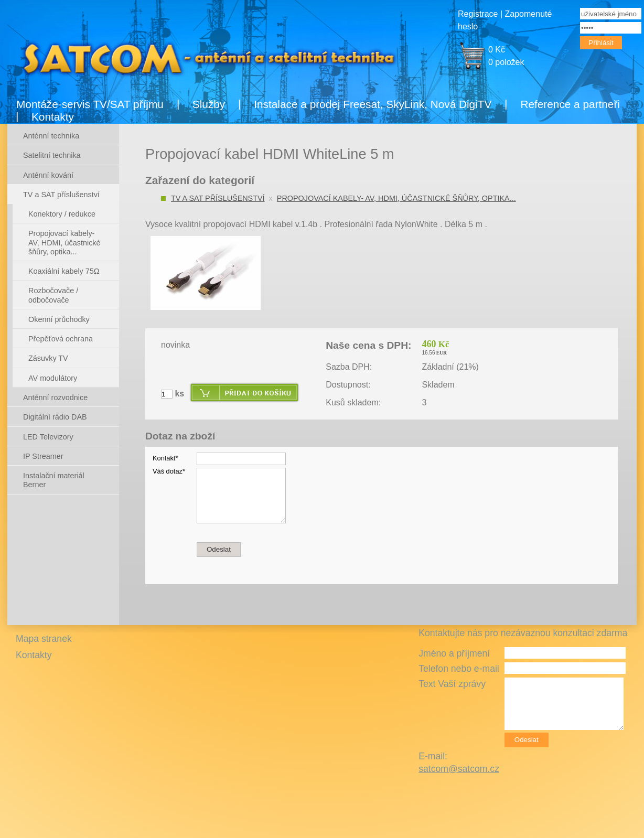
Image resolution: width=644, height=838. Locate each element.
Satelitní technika (52, 155)
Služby (209, 104)
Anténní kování (48, 175)
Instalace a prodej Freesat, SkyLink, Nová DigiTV (373, 104)
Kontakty (53, 117)
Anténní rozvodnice (55, 397)
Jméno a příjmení (454, 653)
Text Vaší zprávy (452, 684)
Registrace (478, 14)
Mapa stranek (44, 639)
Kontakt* (165, 458)
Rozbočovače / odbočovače (53, 295)
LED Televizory (48, 437)
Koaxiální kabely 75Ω (64, 271)
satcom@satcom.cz (459, 769)
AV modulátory (53, 378)
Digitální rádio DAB (55, 417)
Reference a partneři (570, 104)
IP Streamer (43, 456)
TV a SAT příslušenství (218, 198)
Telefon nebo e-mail (459, 669)
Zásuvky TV (48, 358)
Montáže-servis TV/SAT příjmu (90, 104)
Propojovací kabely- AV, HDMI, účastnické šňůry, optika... (396, 198)
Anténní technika (51, 136)
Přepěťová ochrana (61, 339)
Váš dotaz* (169, 471)
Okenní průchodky (59, 319)
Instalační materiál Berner (54, 480)
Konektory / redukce (62, 214)
